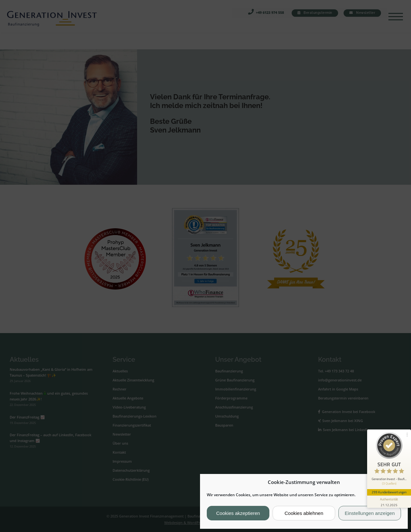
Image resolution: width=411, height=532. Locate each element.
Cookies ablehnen (304, 513)
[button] (398, 482)
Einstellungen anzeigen (370, 513)
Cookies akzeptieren (238, 513)
